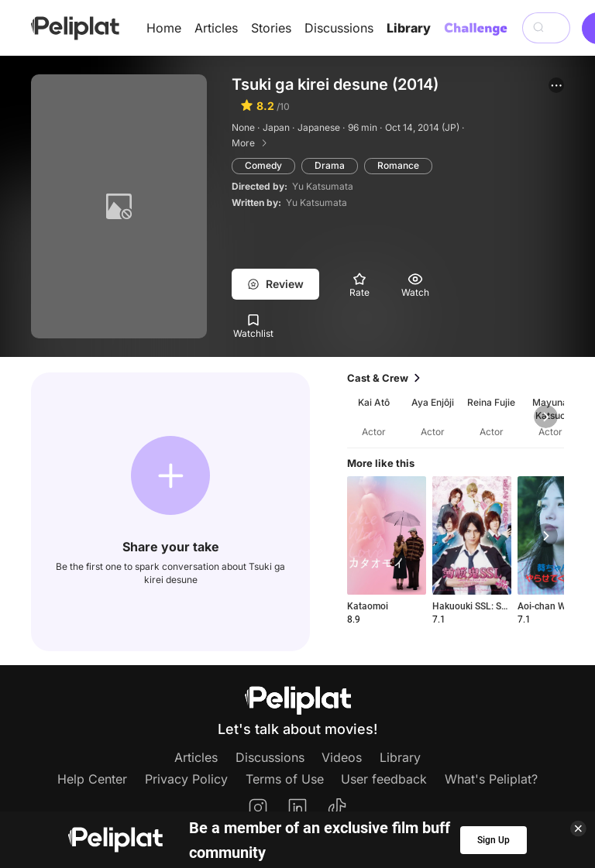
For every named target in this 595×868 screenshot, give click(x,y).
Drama (330, 165)
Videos (342, 757)
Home (164, 28)
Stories (271, 28)
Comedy (263, 165)
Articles (216, 28)
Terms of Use (285, 779)
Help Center (92, 779)
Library (409, 28)
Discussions (339, 28)
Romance (398, 165)
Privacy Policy (186, 779)
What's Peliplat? (491, 779)
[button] (556, 85)
